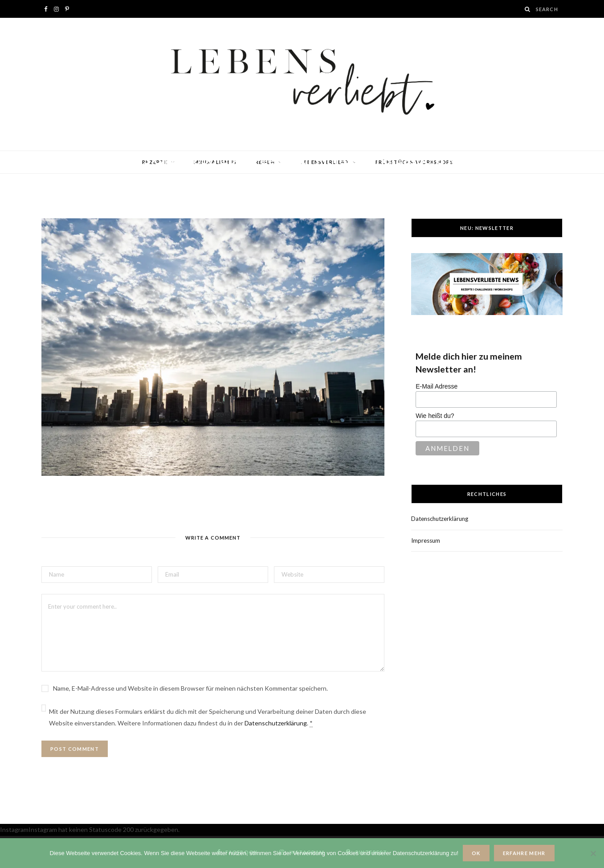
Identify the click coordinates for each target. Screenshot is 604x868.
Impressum (426, 540)
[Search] (528, 9)
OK (476, 853)
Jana (75, 177)
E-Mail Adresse (437, 386)
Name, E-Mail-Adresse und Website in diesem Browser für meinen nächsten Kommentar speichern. (190, 688)
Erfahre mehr (524, 853)
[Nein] (593, 853)
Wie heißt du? (435, 416)
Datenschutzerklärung (276, 723)
